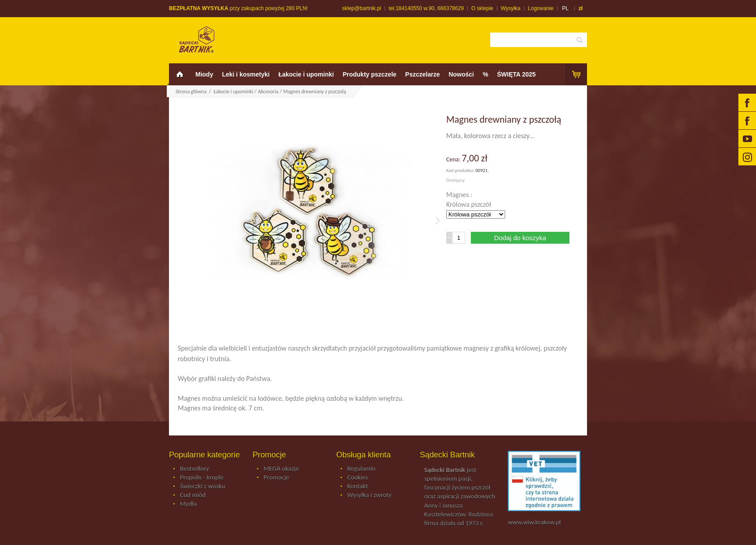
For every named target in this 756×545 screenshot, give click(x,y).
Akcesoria (268, 91)
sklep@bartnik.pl (361, 8)
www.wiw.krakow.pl (534, 522)
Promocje (276, 478)
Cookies (358, 478)
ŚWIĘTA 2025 (516, 74)
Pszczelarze (423, 74)
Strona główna (191, 91)
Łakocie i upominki (306, 74)
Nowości (461, 74)
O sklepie (482, 8)
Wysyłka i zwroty (369, 495)
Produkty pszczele (370, 74)
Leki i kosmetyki (246, 74)
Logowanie (541, 8)
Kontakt (358, 486)
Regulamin (361, 469)
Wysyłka (511, 8)
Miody (204, 74)
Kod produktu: (461, 170)
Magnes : (460, 195)
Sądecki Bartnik (445, 470)
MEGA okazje (281, 469)
